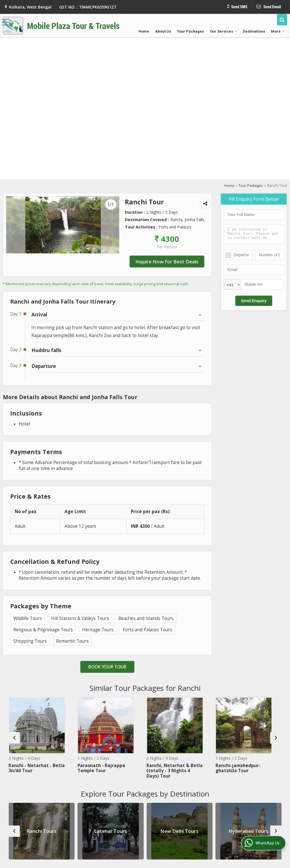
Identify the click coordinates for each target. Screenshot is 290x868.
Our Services (224, 31)
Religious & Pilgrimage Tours (43, 630)
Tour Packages (190, 31)
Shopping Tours (30, 641)
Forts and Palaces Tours (148, 630)
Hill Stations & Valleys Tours (80, 618)
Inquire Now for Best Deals (167, 262)
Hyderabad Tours (249, 831)
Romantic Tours (72, 641)
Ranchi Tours (42, 831)
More (278, 31)
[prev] (14, 738)
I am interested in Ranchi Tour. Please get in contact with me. (254, 234)
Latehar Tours (111, 831)
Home (144, 31)
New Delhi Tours (179, 831)
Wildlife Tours (28, 618)
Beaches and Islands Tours (146, 618)
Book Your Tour (107, 667)
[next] (276, 738)
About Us (163, 31)
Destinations (254, 31)
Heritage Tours (98, 630)
